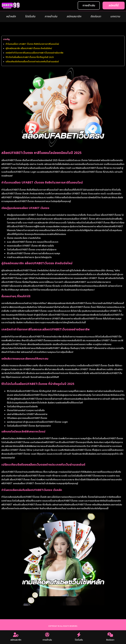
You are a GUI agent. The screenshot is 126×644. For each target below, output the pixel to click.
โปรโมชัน (30, 17)
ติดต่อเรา (96, 17)
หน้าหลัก (11, 17)
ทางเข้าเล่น (51, 17)
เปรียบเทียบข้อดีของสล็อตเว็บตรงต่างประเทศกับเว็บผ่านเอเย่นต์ (32, 62)
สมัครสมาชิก (74, 17)
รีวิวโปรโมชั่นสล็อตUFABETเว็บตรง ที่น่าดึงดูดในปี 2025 (30, 57)
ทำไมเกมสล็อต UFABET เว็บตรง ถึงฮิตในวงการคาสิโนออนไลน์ (32, 44)
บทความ (115, 17)
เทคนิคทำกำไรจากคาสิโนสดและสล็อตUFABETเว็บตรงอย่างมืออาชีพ (35, 53)
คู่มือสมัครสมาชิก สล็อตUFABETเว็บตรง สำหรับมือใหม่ (29, 48)
